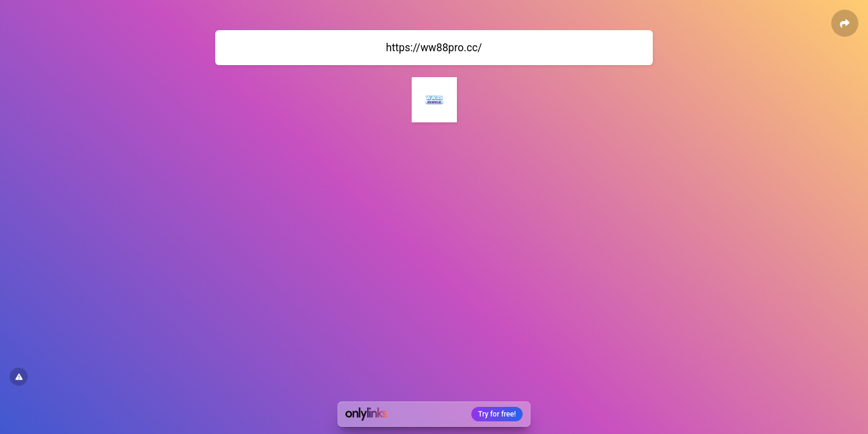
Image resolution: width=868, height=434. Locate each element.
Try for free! (497, 414)
